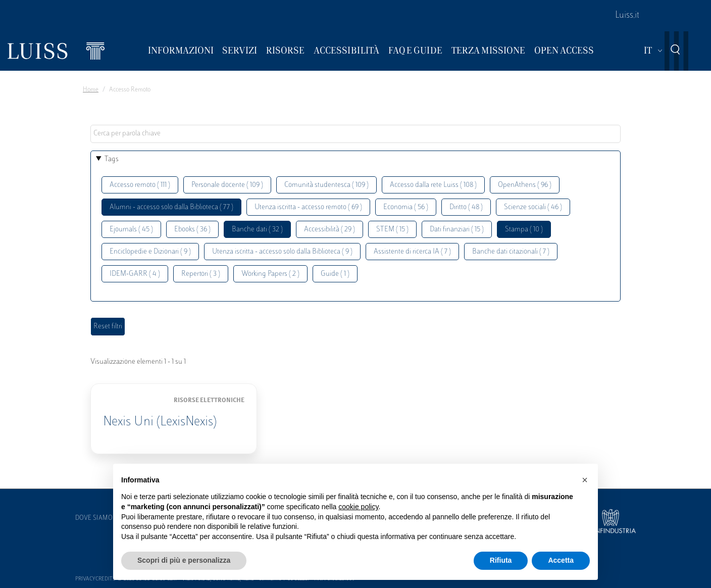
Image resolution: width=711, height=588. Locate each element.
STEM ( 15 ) (392, 230)
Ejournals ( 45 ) (131, 230)
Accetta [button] (561, 560)
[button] (585, 480)
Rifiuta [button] (501, 560)
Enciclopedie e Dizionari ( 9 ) (150, 252)
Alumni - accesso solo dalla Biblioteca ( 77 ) (171, 207)
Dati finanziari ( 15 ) (457, 230)
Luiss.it (627, 16)
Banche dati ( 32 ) (257, 230)
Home (91, 90)
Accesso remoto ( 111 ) (140, 185)
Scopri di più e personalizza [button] (184, 560)
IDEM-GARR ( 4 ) (135, 274)
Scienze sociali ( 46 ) (533, 207)
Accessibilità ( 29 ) (329, 230)
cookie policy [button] (358, 507)
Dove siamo (94, 518)
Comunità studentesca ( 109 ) (326, 185)
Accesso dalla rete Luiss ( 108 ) (433, 185)
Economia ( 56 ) (406, 207)
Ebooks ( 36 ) (192, 230)
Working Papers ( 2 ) (270, 274)
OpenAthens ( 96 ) (525, 185)
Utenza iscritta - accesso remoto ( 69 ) (308, 207)
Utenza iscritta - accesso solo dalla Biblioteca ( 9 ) (282, 252)
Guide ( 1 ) (335, 274)
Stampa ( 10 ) (524, 230)
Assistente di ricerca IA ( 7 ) (412, 252)
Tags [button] (112, 159)
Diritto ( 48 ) (466, 207)
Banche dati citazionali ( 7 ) (511, 252)
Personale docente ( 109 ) (227, 185)
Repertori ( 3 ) (201, 274)
